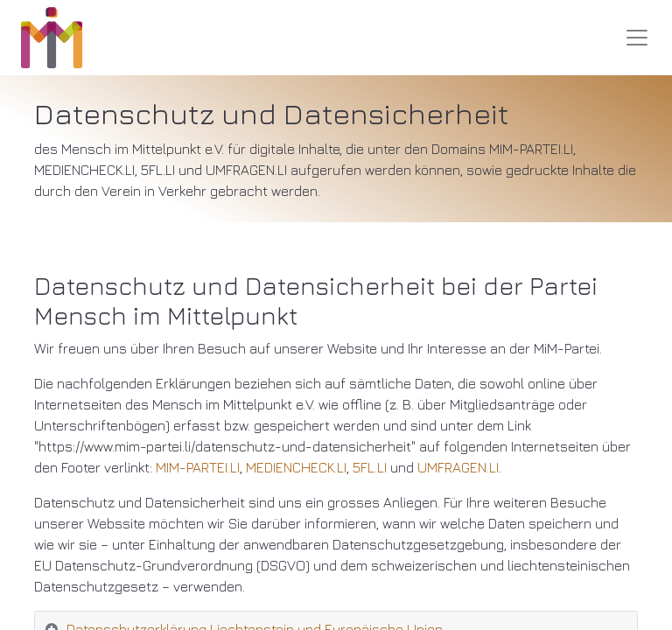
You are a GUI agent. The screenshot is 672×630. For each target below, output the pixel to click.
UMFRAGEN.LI (458, 467)
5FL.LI (370, 467)
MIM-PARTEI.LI (198, 467)
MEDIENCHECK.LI (296, 467)
